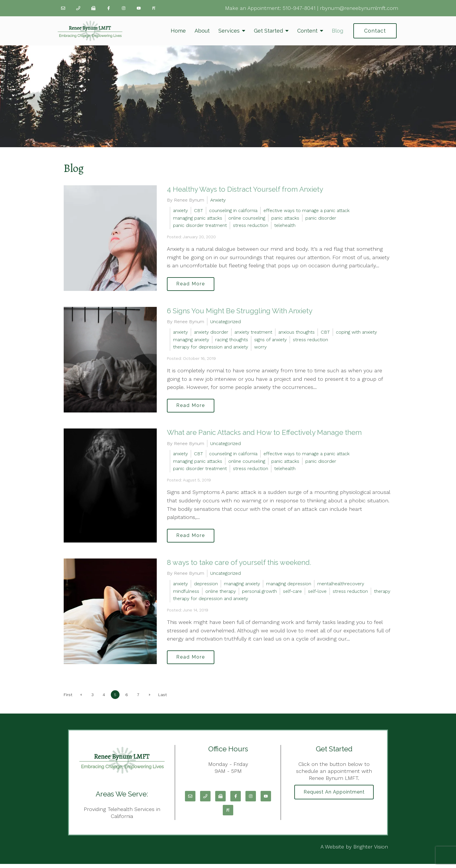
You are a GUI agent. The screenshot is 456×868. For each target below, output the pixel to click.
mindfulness (186, 594)
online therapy (221, 594)
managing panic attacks (198, 218)
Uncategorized (226, 323)
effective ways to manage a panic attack (307, 210)
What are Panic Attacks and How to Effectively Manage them (264, 434)
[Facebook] (108, 8)
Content (307, 31)
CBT (198, 210)
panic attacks (285, 218)
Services (229, 31)
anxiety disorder (211, 333)
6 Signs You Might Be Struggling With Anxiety (240, 312)
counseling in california (233, 210)
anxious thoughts (296, 333)
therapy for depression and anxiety (211, 348)
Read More (192, 284)
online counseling (247, 218)
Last (168, 698)
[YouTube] (139, 8)
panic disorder (321, 218)
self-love (317, 594)
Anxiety (218, 200)
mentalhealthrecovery (341, 587)
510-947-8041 (299, 8)
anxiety (180, 210)
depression (206, 587)
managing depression (289, 587)
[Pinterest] (154, 8)
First (68, 698)
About (202, 31)
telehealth (285, 225)
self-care (292, 594)
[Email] (63, 8)
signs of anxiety (270, 340)
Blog (337, 31)
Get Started (268, 31)
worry (260, 348)
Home (178, 31)
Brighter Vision (371, 850)
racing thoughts (232, 340)
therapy (382, 594)
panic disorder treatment (200, 225)
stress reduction (251, 225)
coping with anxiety (356, 333)
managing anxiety (191, 340)
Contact (375, 31)
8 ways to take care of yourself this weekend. (239, 565)
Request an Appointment (334, 797)
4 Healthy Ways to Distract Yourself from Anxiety (245, 189)
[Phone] (78, 8)
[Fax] (93, 8)
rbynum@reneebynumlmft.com (359, 8)
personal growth (259, 594)
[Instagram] (124, 8)
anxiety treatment (253, 333)
